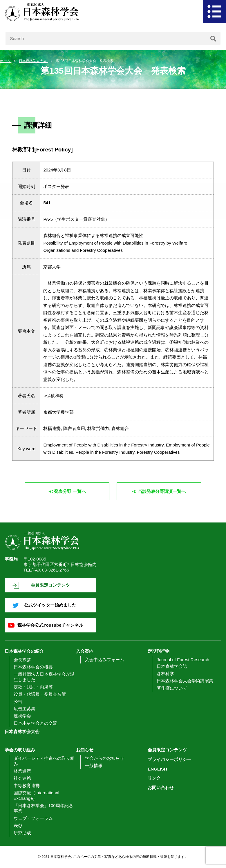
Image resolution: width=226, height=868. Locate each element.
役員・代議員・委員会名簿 (40, 694)
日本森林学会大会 (33, 61)
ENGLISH (157, 769)
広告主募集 (25, 709)
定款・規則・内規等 (33, 687)
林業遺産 (22, 771)
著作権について (172, 688)
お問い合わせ (161, 787)
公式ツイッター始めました (50, 605)
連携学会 (22, 716)
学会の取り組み (20, 750)
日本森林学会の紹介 (24, 651)
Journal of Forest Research (183, 660)
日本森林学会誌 (172, 666)
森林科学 (165, 673)
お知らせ (85, 750)
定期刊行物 (159, 651)
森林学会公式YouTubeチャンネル (50, 625)
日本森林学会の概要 (33, 667)
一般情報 (94, 765)
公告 (18, 701)
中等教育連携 (27, 785)
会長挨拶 (22, 660)
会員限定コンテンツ (50, 585)
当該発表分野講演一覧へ (162, 491)
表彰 (18, 825)
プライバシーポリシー (169, 759)
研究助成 (22, 833)
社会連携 (22, 778)
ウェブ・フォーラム (33, 818)
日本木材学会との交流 (35, 723)
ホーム (6, 61)
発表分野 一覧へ (70, 491)
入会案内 (85, 651)
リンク (154, 778)
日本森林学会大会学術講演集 (185, 681)
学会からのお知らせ (105, 758)
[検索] (213, 38)
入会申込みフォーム (105, 660)
